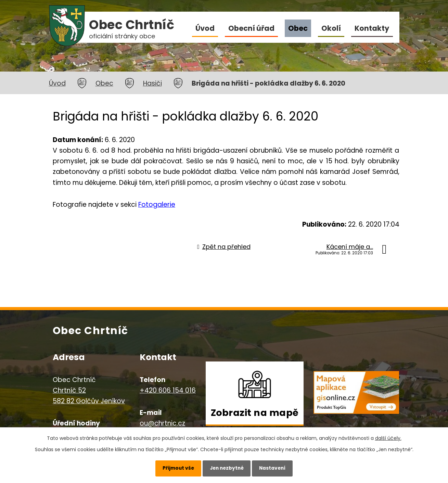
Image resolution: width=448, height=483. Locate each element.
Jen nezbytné (227, 468)
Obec (298, 28)
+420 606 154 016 (168, 390)
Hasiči (152, 83)
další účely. (388, 437)
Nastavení (275, 468)
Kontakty (372, 28)
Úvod (205, 28)
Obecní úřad (251, 28)
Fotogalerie (157, 205)
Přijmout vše (175, 468)
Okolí (331, 28)
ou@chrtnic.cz (162, 423)
